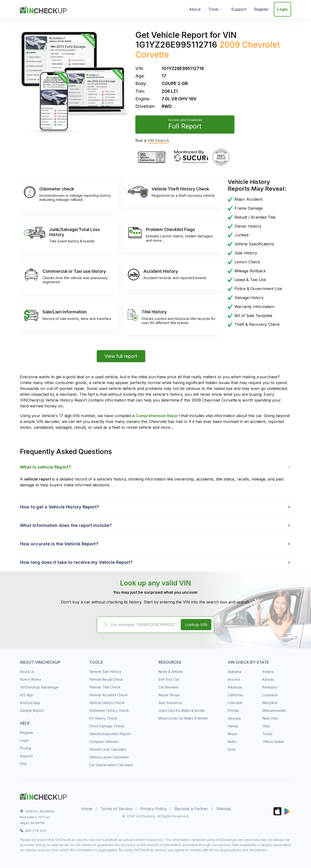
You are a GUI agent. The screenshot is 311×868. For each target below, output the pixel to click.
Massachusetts (274, 710)
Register (262, 9)
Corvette (152, 55)
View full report (121, 356)
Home (87, 809)
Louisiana (270, 695)
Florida (233, 710)
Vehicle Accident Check (108, 695)
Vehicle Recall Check (106, 679)
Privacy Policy (153, 809)
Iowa (231, 749)
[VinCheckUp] (43, 9)
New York (270, 718)
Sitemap (224, 809)
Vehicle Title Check (105, 687)
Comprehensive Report (158, 416)
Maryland (270, 703)
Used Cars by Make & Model (181, 710)
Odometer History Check (109, 710)
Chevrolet (261, 45)
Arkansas (235, 687)
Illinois (232, 734)
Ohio (266, 726)
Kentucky (270, 687)
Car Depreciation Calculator (111, 765)
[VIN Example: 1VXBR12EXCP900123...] (138, 625)
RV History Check (103, 718)
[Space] (43, 795)
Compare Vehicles (104, 742)
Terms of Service (116, 809)
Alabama (234, 672)
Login (282, 9)
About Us (27, 672)
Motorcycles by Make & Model (183, 718)
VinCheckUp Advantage (39, 687)
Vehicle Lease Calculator (109, 757)
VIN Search (158, 140)
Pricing (25, 748)
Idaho (232, 742)
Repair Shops (169, 695)
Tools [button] (213, 9)
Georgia (234, 718)
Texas (267, 734)
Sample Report (32, 710)
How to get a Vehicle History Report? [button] (60, 507)
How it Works (30, 679)
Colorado (235, 703)
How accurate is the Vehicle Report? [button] (59, 544)
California (235, 695)
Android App (30, 703)
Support (239, 9)
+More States (273, 742)
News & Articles (171, 672)
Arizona (234, 679)
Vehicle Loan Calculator (108, 749)
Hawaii (233, 726)
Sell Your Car (169, 679)
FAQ (23, 764)
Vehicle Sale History (105, 672)
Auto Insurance (170, 703)
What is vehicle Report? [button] (45, 467)
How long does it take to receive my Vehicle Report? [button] (76, 562)
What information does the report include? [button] (66, 525)
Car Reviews (168, 687)
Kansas (268, 679)
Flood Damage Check (107, 726)
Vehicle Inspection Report (110, 734)
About (195, 9)
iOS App (26, 695)
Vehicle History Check (107, 703)
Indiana (268, 672)
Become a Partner (191, 809)
